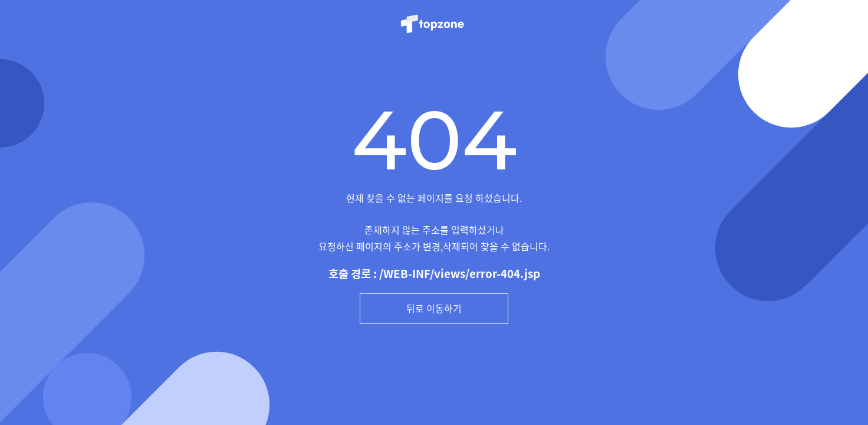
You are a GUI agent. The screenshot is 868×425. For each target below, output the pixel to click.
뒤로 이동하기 (434, 308)
